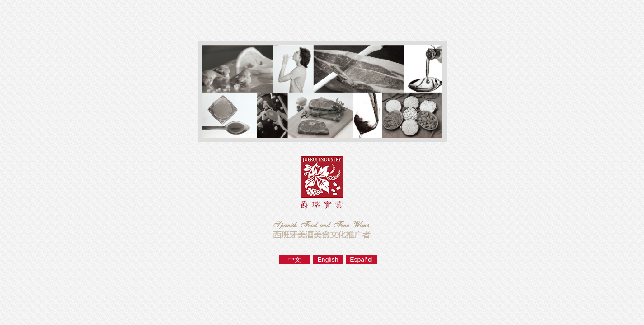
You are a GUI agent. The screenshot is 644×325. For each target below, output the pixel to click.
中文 (295, 260)
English (328, 260)
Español (361, 260)
